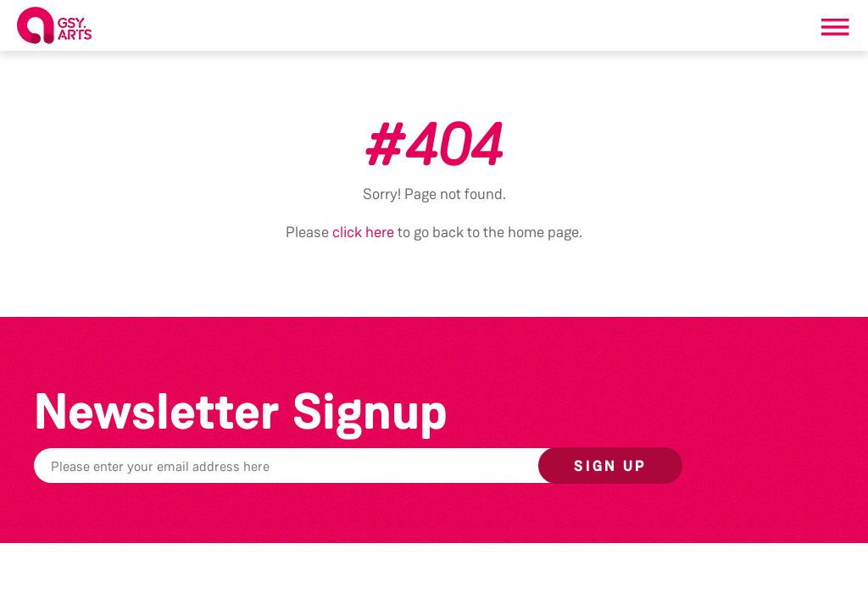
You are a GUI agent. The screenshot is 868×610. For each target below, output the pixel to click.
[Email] (334, 466)
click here (363, 232)
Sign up (610, 466)
